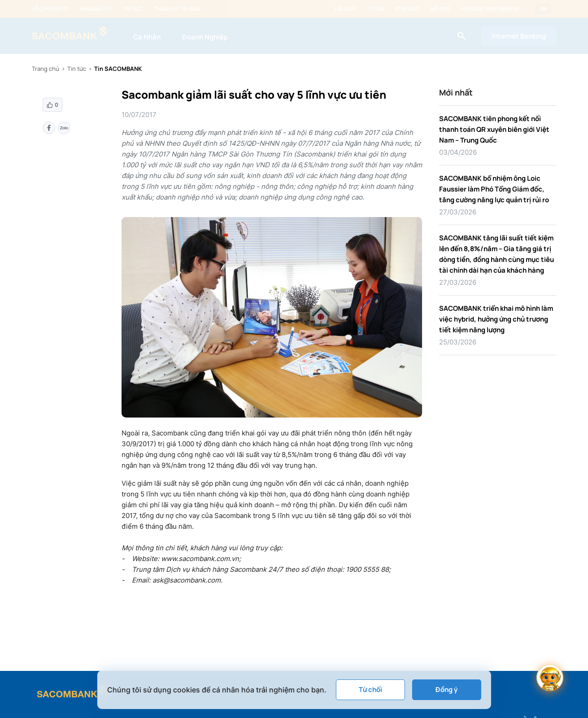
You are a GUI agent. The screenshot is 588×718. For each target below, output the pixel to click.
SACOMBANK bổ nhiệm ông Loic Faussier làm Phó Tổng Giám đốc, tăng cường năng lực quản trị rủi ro (494, 189)
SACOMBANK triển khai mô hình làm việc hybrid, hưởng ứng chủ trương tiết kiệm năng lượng (496, 319)
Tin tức (133, 9)
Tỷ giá (376, 9)
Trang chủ (46, 69)
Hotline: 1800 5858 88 (490, 9)
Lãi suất (346, 9)
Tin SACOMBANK (118, 69)
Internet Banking (519, 36)
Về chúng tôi (50, 9)
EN (543, 9)
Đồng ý (446, 690)
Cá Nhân (147, 37)
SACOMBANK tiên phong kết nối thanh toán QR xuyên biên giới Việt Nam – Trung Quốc (494, 129)
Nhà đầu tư (96, 9)
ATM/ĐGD (407, 9)
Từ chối (370, 690)
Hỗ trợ (440, 9)
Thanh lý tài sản (177, 9)
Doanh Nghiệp (205, 37)
